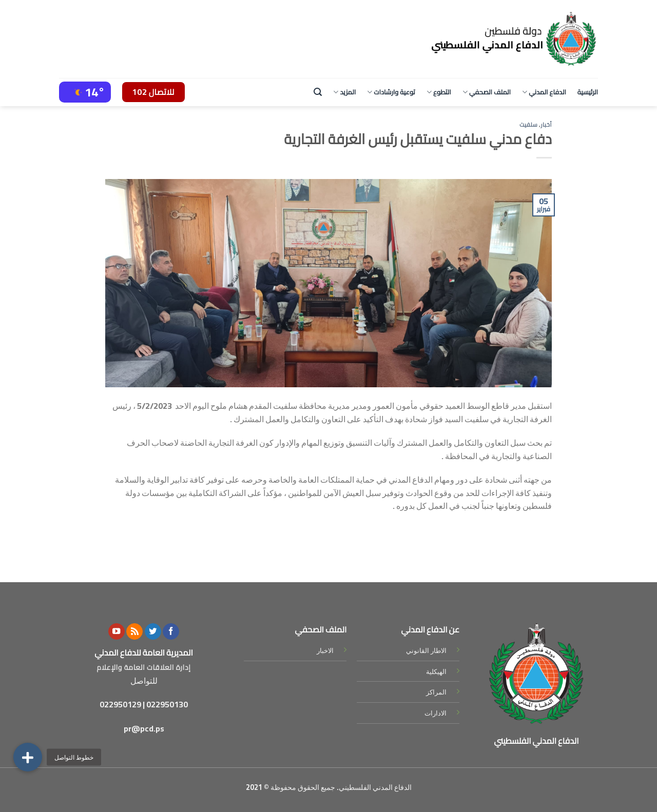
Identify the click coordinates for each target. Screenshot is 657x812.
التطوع (439, 92)
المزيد (344, 92)
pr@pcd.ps (144, 728)
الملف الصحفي (487, 92)
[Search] (318, 92)
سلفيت (528, 124)
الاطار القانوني (426, 650)
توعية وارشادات (391, 92)
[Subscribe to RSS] (134, 632)
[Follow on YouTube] (117, 632)
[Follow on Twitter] (153, 632)
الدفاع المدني (544, 92)
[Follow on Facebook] (171, 632)
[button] (28, 757)
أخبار (546, 124)
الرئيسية (588, 92)
